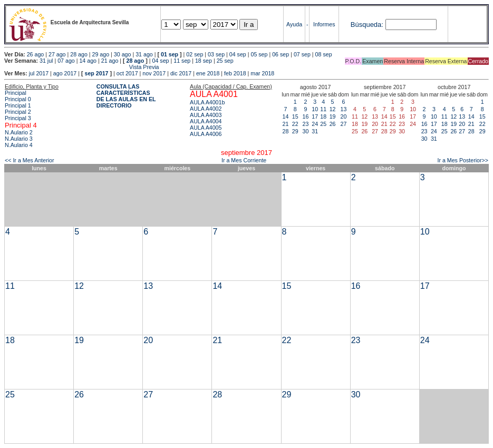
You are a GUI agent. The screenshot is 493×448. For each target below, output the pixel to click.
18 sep (204, 61)
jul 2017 (39, 73)
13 (344, 109)
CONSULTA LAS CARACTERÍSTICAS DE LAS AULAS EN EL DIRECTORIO (126, 96)
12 (333, 109)
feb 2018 (235, 73)
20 (344, 116)
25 (323, 124)
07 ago (66, 61)
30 (306, 131)
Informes (324, 24)
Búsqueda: (367, 25)
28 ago (79, 54)
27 (344, 124)
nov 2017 (154, 73)
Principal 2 (18, 112)
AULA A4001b (207, 102)
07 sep (302, 54)
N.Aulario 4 (19, 145)
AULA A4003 (206, 115)
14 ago (88, 61)
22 (295, 124)
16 (306, 116)
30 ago (123, 54)
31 (315, 131)
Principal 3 (18, 118)
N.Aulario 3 (19, 139)
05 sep (259, 54)
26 (333, 124)
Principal (16, 93)
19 (333, 116)
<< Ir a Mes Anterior (30, 160)
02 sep (195, 54)
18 (323, 116)
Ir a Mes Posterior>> (463, 160)
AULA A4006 (206, 134)
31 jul (46, 61)
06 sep (281, 54)
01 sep (170, 54)
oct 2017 (127, 73)
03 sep (216, 54)
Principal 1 (18, 105)
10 (315, 109)
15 (295, 116)
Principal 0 (18, 99)
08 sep (324, 54)
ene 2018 (208, 73)
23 (306, 124)
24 (315, 124)
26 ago (36, 54)
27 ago (57, 54)
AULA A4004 (206, 121)
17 (315, 116)
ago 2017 (65, 73)
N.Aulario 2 (19, 132)
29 (295, 131)
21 (286, 124)
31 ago (144, 54)
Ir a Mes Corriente (244, 160)
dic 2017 (181, 73)
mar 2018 (262, 73)
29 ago (101, 54)
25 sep (225, 61)
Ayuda (294, 24)
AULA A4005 (206, 128)
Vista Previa (82, 67)
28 (286, 131)
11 (323, 109)
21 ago (110, 61)
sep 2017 (97, 73)
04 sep (238, 54)
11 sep (182, 61)
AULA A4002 (206, 109)
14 (286, 116)
